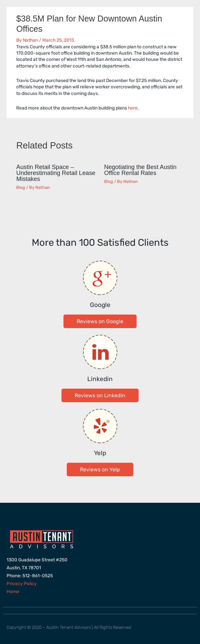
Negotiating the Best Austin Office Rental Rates (140, 170)
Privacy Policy (22, 583)
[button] (100, 321)
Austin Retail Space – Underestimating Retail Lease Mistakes (56, 173)
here (133, 108)
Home (13, 591)
